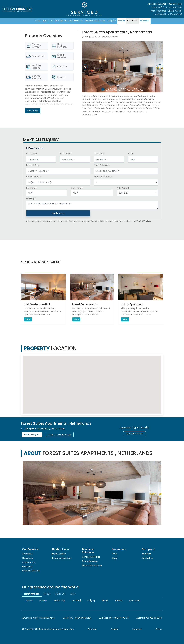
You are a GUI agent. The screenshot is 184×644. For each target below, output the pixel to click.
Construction (29, 562)
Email (130, 154)
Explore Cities (59, 554)
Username (31, 154)
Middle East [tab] (61, 594)
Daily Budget (123, 188)
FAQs (114, 554)
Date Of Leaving (102, 165)
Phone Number (34, 177)
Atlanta (118, 600)
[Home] (38, 21)
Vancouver (134, 600)
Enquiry (114, 629)
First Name (65, 154)
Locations (137, 629)
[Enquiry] (112, 21)
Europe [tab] (47, 594)
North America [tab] (32, 594)
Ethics (159, 629)
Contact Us (147, 558)
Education (27, 566)
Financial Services (31, 571)
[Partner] (145, 21)
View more (33, 111)
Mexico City (59, 600)
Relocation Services (92, 565)
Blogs (114, 558)
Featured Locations (62, 558)
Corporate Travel (91, 557)
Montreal (76, 600)
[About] (48, 21)
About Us (146, 554)
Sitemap (92, 629)
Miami (105, 600)
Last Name (99, 154)
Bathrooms (77, 188)
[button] (85, 67)
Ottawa (43, 600)
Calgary (91, 600)
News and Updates (135, 434)
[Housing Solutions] (95, 21)
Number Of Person (103, 177)
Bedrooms (31, 188)
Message (31, 199)
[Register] (132, 21)
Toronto (28, 600)
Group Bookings (90, 561)
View (28, 319)
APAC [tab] (73, 594)
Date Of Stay (33, 165)
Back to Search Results (60, 435)
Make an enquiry (32, 435)
